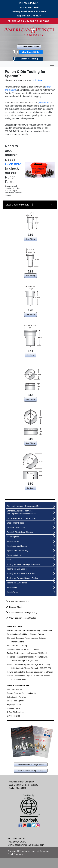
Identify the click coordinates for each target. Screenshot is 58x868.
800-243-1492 (31, 3)
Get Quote (30, 355)
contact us (44, 103)
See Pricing (30, 239)
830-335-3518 (34, 16)
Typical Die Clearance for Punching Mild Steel (27, 653)
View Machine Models (20, 205)
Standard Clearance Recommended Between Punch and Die (27, 640)
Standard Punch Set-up (17, 646)
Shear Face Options (16, 701)
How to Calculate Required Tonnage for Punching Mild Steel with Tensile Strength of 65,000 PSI (29, 666)
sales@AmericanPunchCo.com (30, 845)
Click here (38, 80)
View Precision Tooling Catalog (23, 618)
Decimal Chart (15, 607)
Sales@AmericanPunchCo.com (29, 11)
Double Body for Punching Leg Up (22, 693)
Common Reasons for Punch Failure (23, 649)
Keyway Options (14, 705)
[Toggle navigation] (52, 64)
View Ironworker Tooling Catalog (23, 612)
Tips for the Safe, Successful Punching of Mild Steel (29, 630)
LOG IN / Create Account (29, 47)
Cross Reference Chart (19, 602)
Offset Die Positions (16, 712)
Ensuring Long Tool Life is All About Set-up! (26, 634)
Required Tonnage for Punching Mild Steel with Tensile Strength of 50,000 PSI (27, 659)
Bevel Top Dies (13, 716)
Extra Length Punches (17, 697)
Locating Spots (13, 708)
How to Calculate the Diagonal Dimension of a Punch (30, 672)
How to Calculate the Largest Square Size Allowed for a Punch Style (29, 678)
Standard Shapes (15, 689)
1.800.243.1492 (19, 839)
